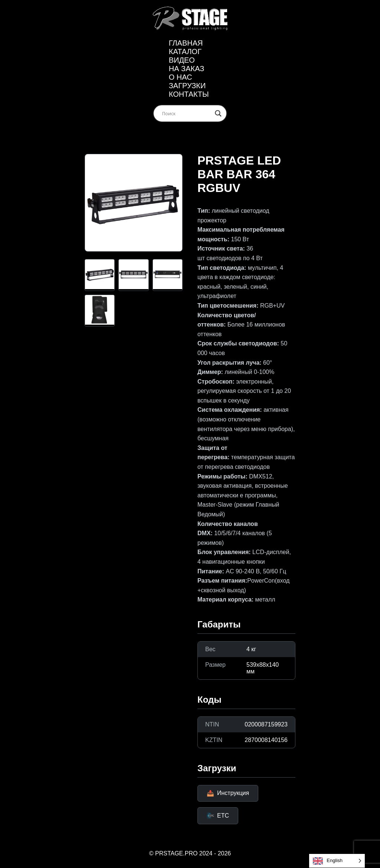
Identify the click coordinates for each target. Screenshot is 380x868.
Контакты (189, 94)
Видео (182, 60)
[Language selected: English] (337, 861)
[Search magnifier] (218, 113)
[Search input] (187, 113)
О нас (181, 77)
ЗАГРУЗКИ (187, 86)
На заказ (187, 69)
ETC (218, 816)
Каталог (185, 52)
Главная (186, 43)
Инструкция (228, 793)
